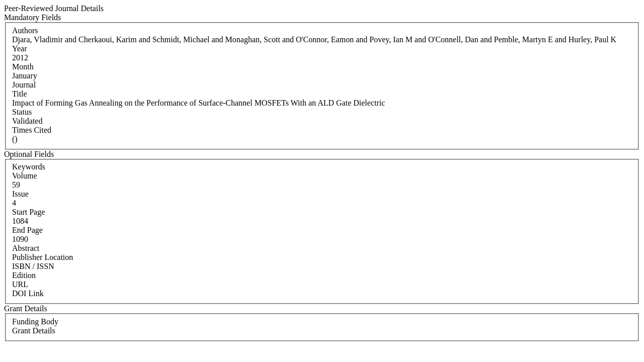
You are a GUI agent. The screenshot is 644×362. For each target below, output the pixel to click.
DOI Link (28, 293)
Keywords (29, 167)
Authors (25, 30)
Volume (24, 176)
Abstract (26, 248)
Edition (24, 275)
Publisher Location (43, 257)
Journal (24, 85)
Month (23, 67)
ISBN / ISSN (33, 266)
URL (20, 284)
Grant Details (34, 331)
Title (20, 94)
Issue (20, 194)
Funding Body (35, 322)
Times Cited (32, 130)
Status (22, 112)
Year (19, 49)
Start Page (28, 212)
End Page (27, 230)
